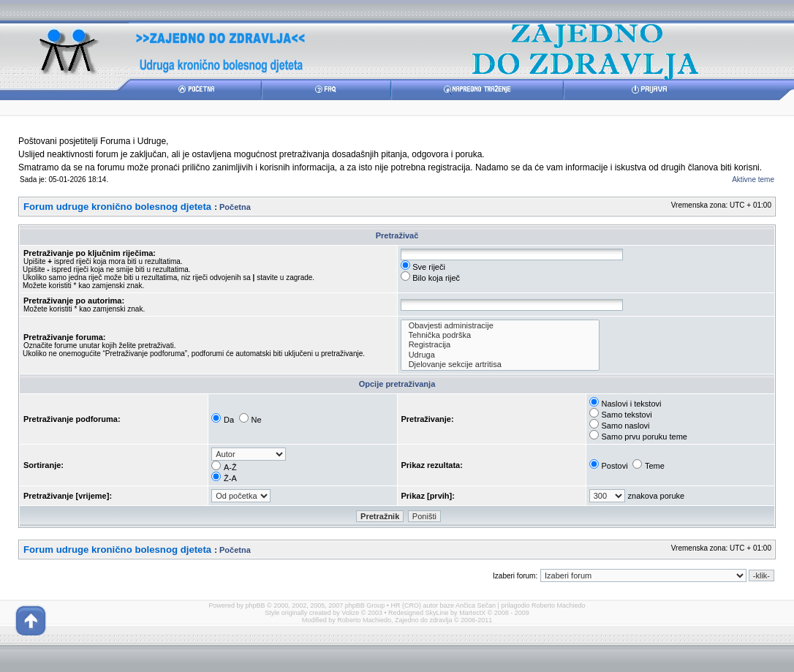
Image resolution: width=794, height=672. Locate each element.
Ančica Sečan (476, 605)
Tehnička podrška (500, 335)
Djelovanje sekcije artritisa (500, 365)
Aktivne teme (753, 180)
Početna (235, 207)
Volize (350, 613)
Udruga (500, 355)
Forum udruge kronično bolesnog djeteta (117, 207)
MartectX (472, 613)
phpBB (256, 605)
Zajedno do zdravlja (424, 620)
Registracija (500, 345)
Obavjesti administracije (500, 326)
